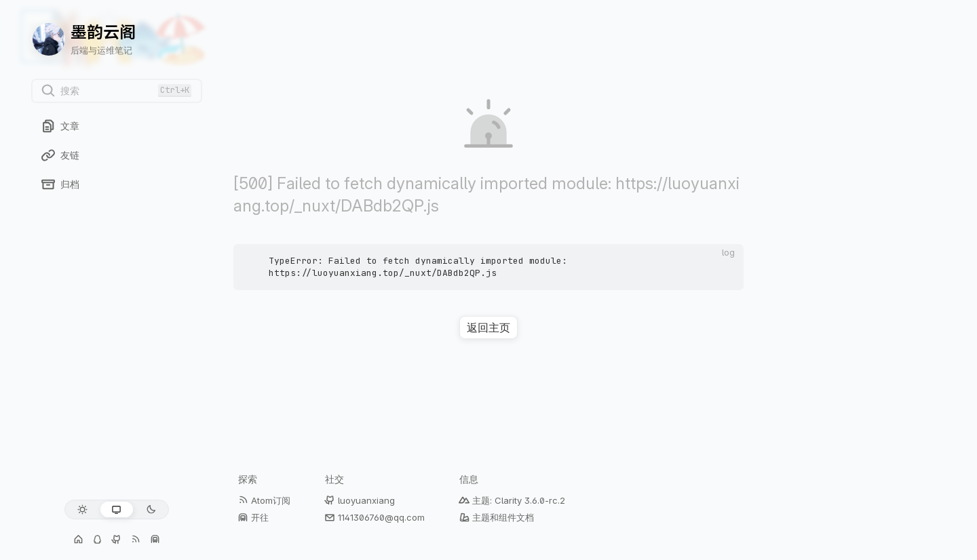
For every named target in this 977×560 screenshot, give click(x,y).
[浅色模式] (82, 509)
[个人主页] (79, 540)
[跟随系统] (116, 509)
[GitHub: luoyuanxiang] (117, 540)
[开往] (155, 540)
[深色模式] (151, 509)
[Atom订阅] (136, 540)
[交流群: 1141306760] (98, 540)
